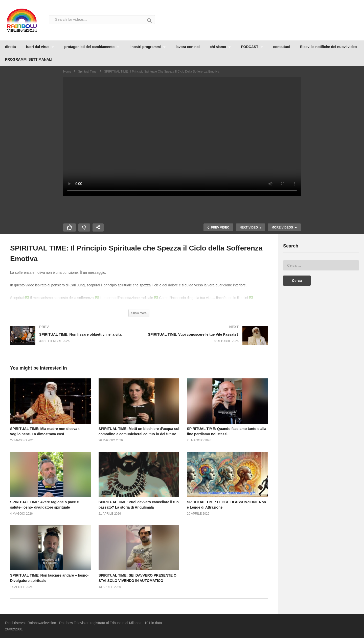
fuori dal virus (40, 47)
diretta (10, 47)
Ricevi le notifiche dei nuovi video (328, 47)
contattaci (282, 47)
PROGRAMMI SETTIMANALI (29, 59)
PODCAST (252, 47)
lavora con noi (188, 47)
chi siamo (220, 47)
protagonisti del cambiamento (92, 47)
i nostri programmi (147, 47)
